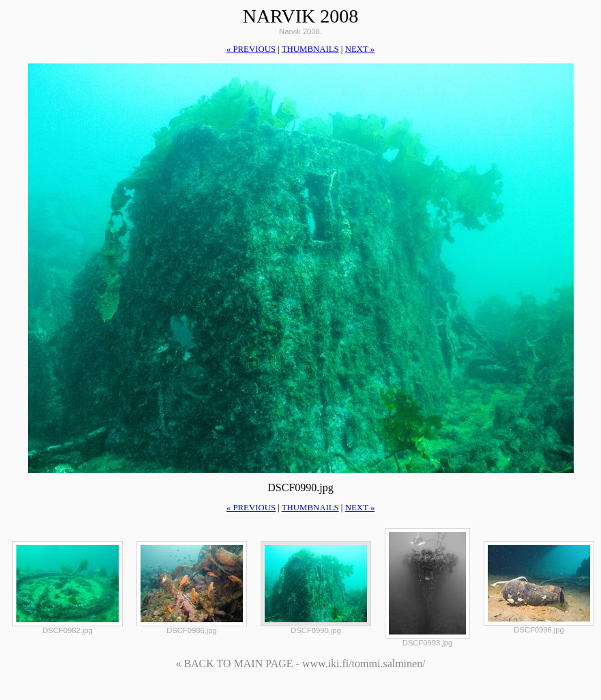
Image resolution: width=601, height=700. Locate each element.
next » (360, 49)
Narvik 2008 (301, 16)
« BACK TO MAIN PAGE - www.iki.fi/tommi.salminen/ (300, 663)
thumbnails (310, 49)
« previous (251, 49)
